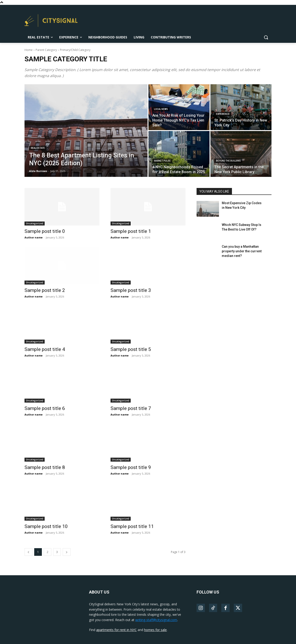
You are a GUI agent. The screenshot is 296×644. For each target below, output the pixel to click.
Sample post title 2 (45, 290)
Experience (223, 114)
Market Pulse (162, 161)
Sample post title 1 (131, 231)
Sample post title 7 (131, 408)
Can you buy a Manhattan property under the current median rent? (242, 251)
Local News (161, 109)
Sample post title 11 (132, 526)
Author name (34, 237)
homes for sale (155, 630)
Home (29, 50)
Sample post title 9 (131, 467)
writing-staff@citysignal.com (156, 620)
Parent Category (46, 50)
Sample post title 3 (131, 290)
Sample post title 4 (45, 349)
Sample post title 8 (45, 467)
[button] (266, 37)
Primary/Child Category (75, 50)
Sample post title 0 (45, 231)
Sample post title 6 (45, 408)
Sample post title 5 (131, 349)
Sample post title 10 (46, 526)
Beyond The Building (228, 161)
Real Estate (38, 148)
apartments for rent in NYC (116, 630)
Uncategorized (35, 223)
